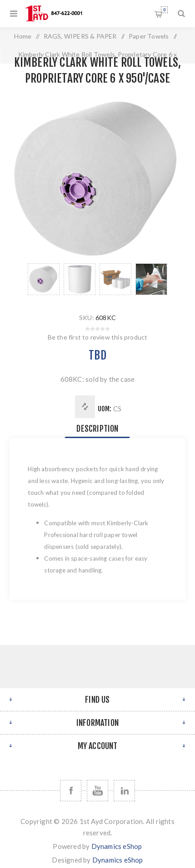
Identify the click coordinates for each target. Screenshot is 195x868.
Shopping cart (164, 10)
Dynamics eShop (117, 846)
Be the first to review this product (98, 337)
